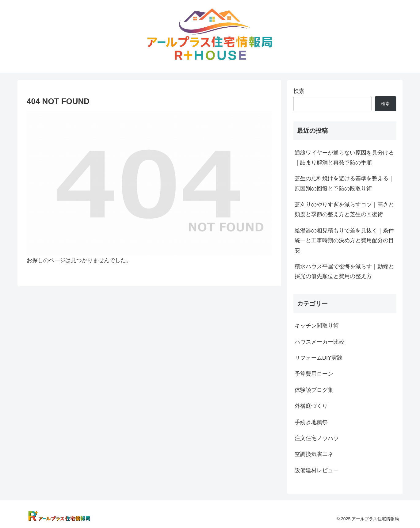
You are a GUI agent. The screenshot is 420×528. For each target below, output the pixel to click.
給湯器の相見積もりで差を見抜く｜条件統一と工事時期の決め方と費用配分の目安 (344, 241)
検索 (299, 91)
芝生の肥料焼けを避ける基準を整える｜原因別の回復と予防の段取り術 (344, 183)
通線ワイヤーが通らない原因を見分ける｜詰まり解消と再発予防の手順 (344, 158)
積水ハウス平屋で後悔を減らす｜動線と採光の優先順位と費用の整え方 (344, 271)
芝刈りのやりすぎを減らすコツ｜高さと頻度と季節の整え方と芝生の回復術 (344, 209)
